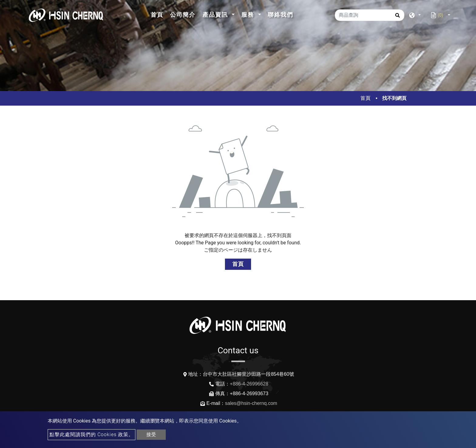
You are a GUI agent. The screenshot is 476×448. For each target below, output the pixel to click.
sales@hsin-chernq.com (251, 403)
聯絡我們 (280, 15)
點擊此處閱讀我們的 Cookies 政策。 (92, 434)
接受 (151, 434)
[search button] (397, 17)
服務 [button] (249, 15)
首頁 (159, 14)
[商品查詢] (370, 15)
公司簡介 (183, 15)
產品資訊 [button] (216, 15)
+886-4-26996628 (249, 384)
